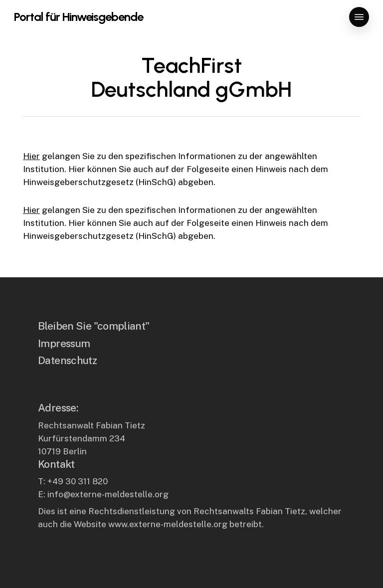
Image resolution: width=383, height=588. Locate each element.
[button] (359, 17)
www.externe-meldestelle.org (168, 524)
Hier (31, 156)
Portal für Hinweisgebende (79, 17)
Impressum (64, 343)
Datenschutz (67, 360)
